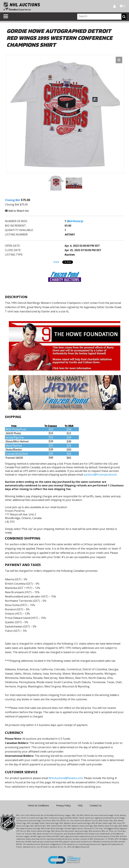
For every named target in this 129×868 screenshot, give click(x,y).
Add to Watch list (17, 211)
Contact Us (96, 805)
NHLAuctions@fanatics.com (66, 778)
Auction (70, 255)
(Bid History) (75, 221)
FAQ (80, 805)
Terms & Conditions (38, 805)
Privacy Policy (63, 805)
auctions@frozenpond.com (100, 475)
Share (56, 262)
